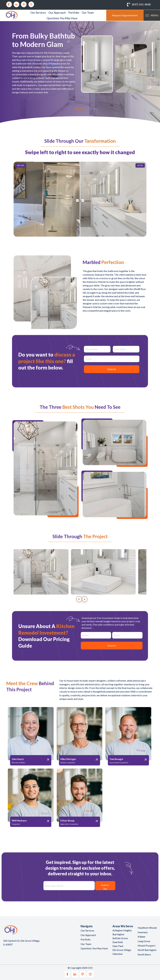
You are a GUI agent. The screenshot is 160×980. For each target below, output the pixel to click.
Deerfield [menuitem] (118, 942)
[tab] (77, 108)
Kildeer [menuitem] (142, 937)
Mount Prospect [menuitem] (146, 945)
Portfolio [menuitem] (74, 13)
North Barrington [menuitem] (147, 950)
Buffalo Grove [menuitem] (120, 938)
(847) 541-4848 (141, 4)
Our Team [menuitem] (88, 13)
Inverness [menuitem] (143, 932)
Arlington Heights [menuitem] (122, 930)
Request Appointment (125, 15)
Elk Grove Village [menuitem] (122, 950)
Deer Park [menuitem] (118, 946)
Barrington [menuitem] (118, 934)
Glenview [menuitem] (117, 954)
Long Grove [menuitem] (144, 941)
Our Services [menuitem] (38, 13)
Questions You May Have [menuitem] (62, 18)
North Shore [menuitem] (144, 954)
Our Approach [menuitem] (57, 13)
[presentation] (79, 599)
